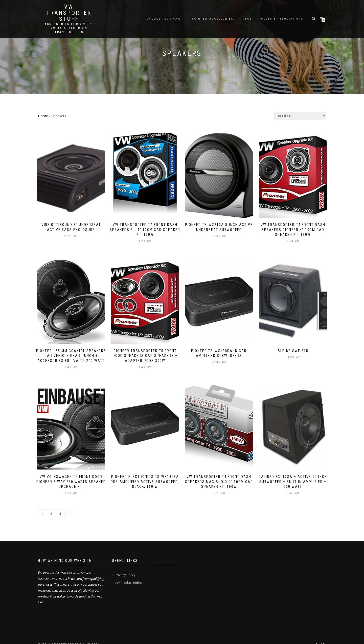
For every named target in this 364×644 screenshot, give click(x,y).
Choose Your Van (164, 19)
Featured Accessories (211, 19)
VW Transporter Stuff (69, 13)
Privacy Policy (125, 569)
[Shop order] (300, 116)
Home (43, 116)
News (247, 19)
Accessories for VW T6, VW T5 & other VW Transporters (69, 28)
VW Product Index (128, 577)
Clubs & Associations (282, 19)
